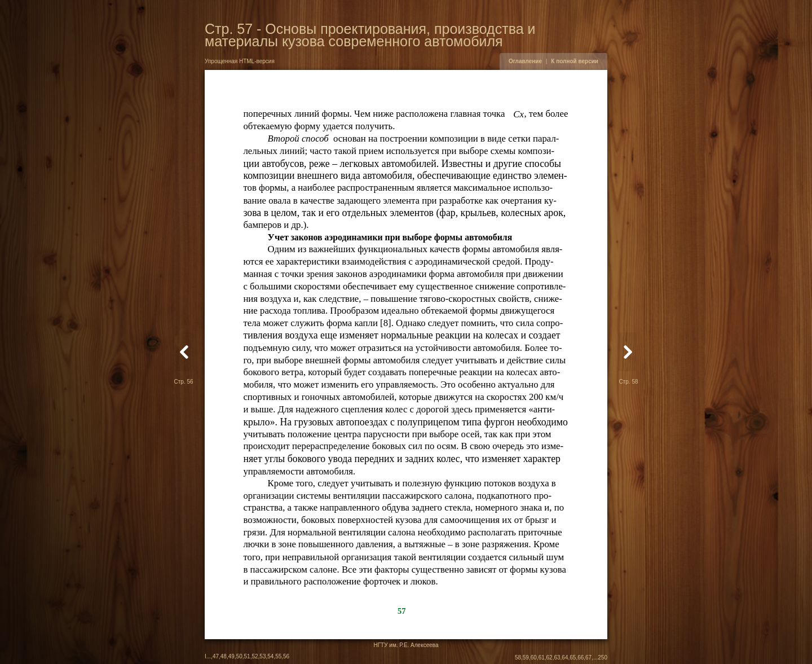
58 (518, 658)
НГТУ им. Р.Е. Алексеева (406, 645)
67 (588, 658)
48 (224, 656)
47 (216, 656)
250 (603, 658)
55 (278, 656)
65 (573, 658)
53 (262, 656)
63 (557, 658)
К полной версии (575, 61)
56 (286, 656)
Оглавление (525, 61)
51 (247, 656)
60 (534, 658)
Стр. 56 (183, 382)
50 (239, 656)
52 (255, 656)
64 (565, 658)
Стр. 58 (628, 382)
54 (270, 656)
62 (550, 658)
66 (581, 658)
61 (542, 658)
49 (231, 656)
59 (526, 658)
